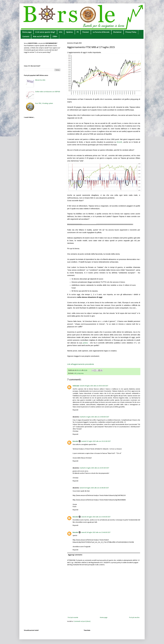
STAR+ (55, 37)
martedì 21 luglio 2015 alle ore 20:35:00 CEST (94, 468)
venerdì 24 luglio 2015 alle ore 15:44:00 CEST (96, 517)
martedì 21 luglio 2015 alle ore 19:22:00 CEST (96, 441)
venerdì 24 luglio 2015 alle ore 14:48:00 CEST (94, 488)
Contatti (26, 37)
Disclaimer (117, 32)
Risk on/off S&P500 (41, 37)
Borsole (75, 441)
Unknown (76, 386)
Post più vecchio (134, 618)
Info (61, 32)
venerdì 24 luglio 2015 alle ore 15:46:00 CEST (96, 532)
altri (75, 373)
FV (78, 32)
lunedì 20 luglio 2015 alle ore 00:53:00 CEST (94, 386)
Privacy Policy (131, 32)
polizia (85, 343)
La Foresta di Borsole (101, 32)
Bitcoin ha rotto (40, 80)
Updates (70, 32)
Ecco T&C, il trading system (44, 103)
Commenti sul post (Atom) (82, 621)
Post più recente (73, 618)
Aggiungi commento (75, 555)
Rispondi (75, 410)
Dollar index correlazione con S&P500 (48, 92)
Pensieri (86, 32)
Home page (27, 32)
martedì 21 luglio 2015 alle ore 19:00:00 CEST (94, 417)
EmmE (119, 142)
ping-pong (80, 373)
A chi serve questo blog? (45, 32)
